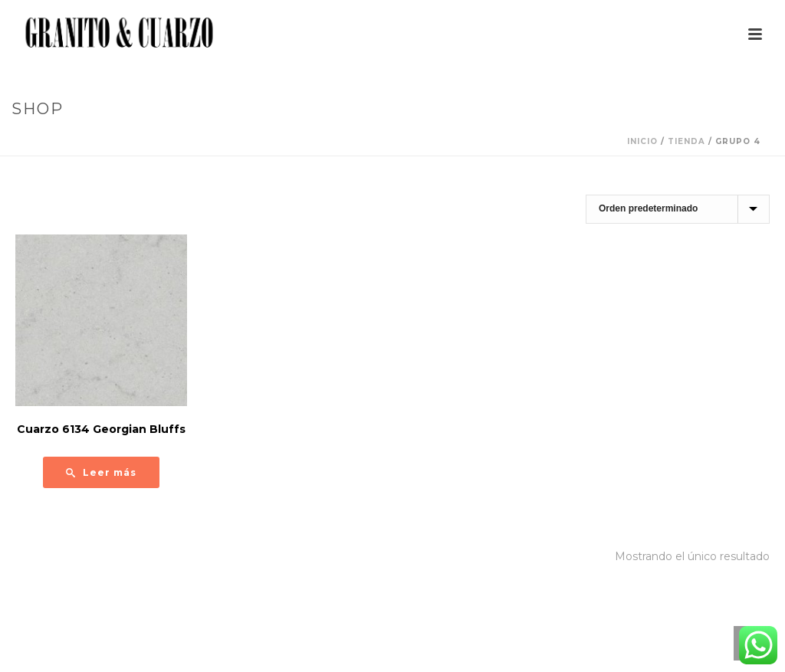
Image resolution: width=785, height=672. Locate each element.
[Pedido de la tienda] (678, 209)
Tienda (686, 141)
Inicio (642, 141)
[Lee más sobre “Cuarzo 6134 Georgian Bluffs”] (101, 472)
